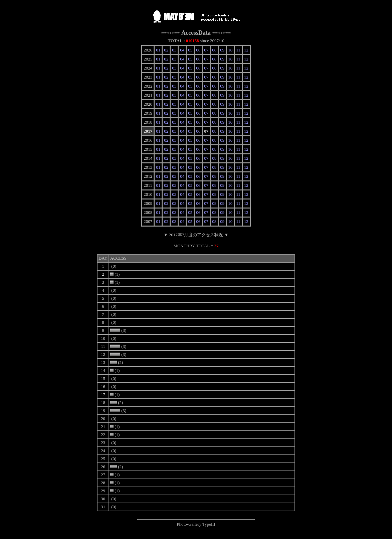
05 (190, 50)
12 (246, 50)
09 (222, 50)
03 (174, 50)
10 (230, 50)
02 (166, 50)
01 (158, 50)
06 (198, 50)
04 (182, 50)
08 (214, 50)
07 (206, 50)
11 (238, 50)
